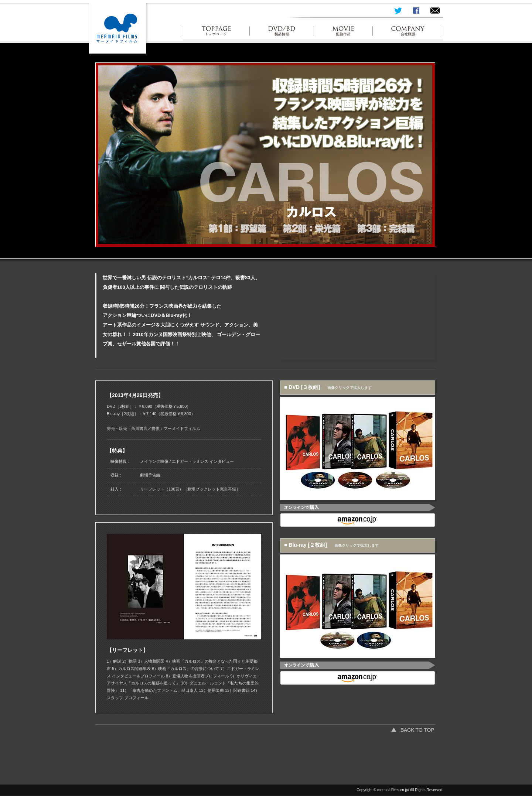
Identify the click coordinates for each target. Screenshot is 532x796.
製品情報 (282, 33)
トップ (216, 33)
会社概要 (408, 33)
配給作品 (343, 33)
